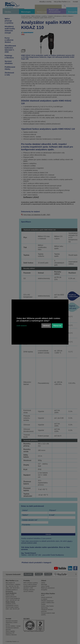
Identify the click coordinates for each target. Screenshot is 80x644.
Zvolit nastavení (22, 326)
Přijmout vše (57, 326)
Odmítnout (46, 326)
